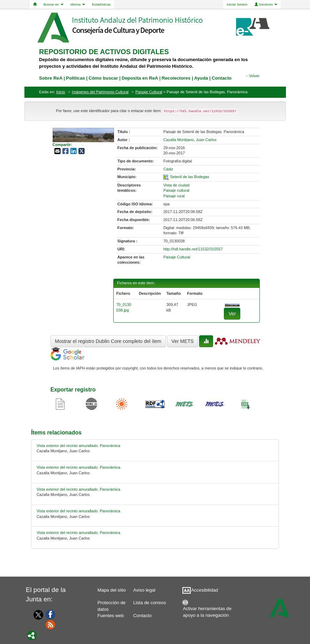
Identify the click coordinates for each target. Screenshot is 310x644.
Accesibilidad (205, 590)
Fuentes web (111, 616)
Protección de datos (111, 604)
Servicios (266, 4)
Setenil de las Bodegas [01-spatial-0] (190, 177)
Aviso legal (144, 590)
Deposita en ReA (140, 78)
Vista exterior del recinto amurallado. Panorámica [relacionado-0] (78, 446)
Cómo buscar (103, 78)
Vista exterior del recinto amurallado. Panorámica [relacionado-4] (78, 533)
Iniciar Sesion (237, 4)
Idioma (78, 4)
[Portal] (32, 635)
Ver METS (183, 341)
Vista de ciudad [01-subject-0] (176, 185)
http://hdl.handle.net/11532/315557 (193, 249)
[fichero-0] (232, 305)
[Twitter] (37, 615)
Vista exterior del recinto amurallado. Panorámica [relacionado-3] (78, 511)
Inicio (61, 92)
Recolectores (176, 78)
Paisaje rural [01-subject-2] (174, 196)
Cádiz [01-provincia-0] (168, 169)
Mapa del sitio (111, 590)
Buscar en (54, 4)
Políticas (75, 78)
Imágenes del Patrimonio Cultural (100, 92)
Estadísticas (101, 4)
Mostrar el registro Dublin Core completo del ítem (108, 341)
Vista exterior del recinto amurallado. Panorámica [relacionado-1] (78, 467)
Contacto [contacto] (222, 78)
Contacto (142, 616)
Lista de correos (150, 603)
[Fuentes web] (51, 624)
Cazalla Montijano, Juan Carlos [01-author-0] (190, 140)
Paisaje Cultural (149, 92)
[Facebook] (51, 614)
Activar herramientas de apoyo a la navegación (207, 610)
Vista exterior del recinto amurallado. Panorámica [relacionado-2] (78, 489)
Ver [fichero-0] (232, 314)
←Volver (252, 76)
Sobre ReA (51, 78)
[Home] (35, 5)
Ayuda (201, 78)
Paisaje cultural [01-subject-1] (176, 190)
